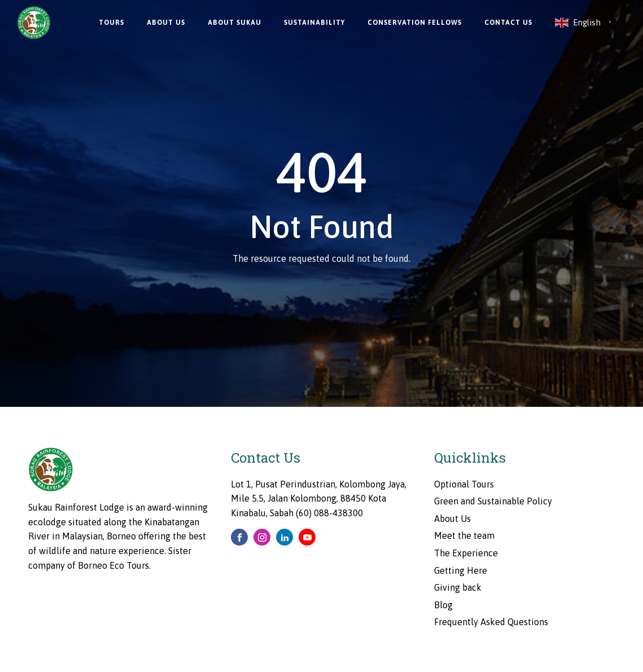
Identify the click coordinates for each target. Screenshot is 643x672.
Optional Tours (464, 484)
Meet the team (464, 535)
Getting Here (461, 570)
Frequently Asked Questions (491, 622)
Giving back (458, 587)
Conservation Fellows (415, 23)
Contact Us (508, 23)
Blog (443, 605)
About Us (166, 23)
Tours (111, 23)
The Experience (466, 553)
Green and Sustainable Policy (493, 501)
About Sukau (235, 23)
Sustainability (314, 23)
